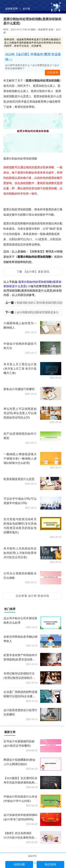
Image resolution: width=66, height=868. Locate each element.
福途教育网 (11, 9)
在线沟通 (19, 864)
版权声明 (32, 856)
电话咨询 (50, 864)
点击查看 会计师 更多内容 (32, 596)
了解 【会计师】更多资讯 (33, 272)
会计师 (26, 9)
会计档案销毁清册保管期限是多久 (38, 312)
